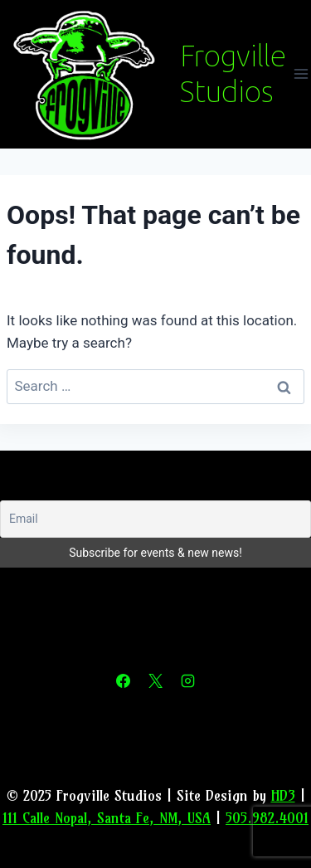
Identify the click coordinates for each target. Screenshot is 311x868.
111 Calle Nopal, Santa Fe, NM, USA (107, 818)
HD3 (283, 795)
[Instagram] (188, 681)
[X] (156, 681)
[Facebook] (123, 681)
